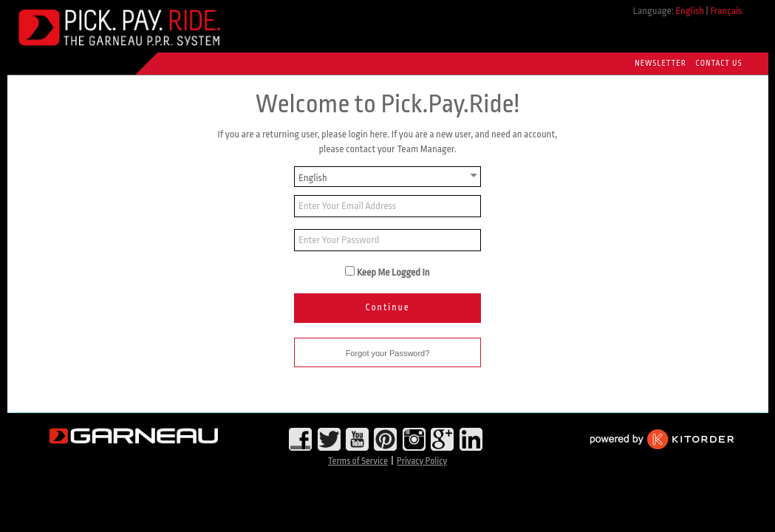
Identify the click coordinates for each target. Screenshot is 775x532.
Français (726, 11)
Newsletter (660, 64)
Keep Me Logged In (393, 272)
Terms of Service (358, 461)
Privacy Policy (422, 461)
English (690, 11)
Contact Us (719, 64)
